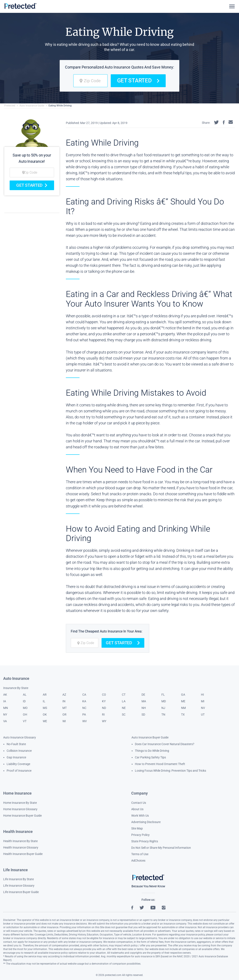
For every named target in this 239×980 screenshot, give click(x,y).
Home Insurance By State (20, 803)
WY (104, 721)
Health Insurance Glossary (21, 847)
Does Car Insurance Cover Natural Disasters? (165, 744)
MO (25, 708)
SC (124, 714)
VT (25, 721)
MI (203, 701)
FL (163, 695)
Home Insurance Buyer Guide (22, 816)
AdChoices (138, 861)
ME (183, 701)
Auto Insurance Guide (32, 106)
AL (25, 695)
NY (5, 714)
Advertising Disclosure (146, 822)
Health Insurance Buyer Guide (23, 854)
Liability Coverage (18, 764)
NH (144, 708)
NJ (163, 708)
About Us (137, 809)
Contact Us (139, 803)
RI (103, 714)
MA (144, 701)
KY (104, 701)
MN (6, 708)
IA (5, 701)
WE (45, 721)
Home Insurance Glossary (20, 809)
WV (85, 721)
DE (143, 695)
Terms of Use (140, 854)
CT (124, 695)
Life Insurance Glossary (19, 886)
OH (25, 714)
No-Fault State (16, 744)
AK (5, 695)
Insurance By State (16, 688)
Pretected (10, 106)
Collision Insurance (19, 751)
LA (124, 701)
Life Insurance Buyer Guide (21, 892)
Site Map (137, 828)
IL (44, 701)
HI (202, 695)
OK (45, 714)
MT (65, 708)
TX (183, 714)
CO (104, 695)
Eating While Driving (60, 106)
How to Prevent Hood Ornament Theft (160, 764)
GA (183, 695)
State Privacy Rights (145, 841)
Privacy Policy (140, 835)
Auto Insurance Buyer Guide (150, 737)
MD (164, 701)
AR (45, 695)
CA (84, 695)
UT (203, 714)
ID (24, 701)
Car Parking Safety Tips (150, 757)
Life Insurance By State (18, 879)
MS (45, 708)
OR (64, 714)
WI (64, 721)
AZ (64, 695)
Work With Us (140, 816)
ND (104, 708)
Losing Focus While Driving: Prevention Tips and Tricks (170, 771)
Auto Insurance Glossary (20, 737)
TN (163, 714)
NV (203, 708)
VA (5, 721)
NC (84, 708)
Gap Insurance (16, 757)
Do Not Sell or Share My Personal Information (161, 848)
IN (64, 701)
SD (143, 714)
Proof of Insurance (19, 771)
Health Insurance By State (20, 841)
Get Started (138, 81)
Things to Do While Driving (152, 751)
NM (183, 708)
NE (124, 708)
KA (84, 701)
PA (84, 714)
